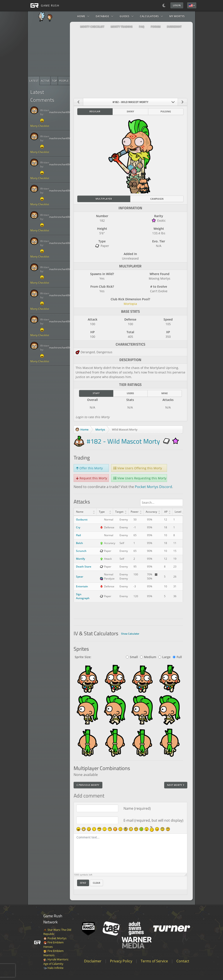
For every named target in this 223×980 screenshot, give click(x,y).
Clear (96, 883)
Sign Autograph (83, 596)
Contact (183, 961)
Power (135, 512)
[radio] (34, 81)
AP (166, 512)
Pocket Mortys (55, 938)
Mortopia (130, 304)
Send (83, 883)
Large (164, 657)
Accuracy (151, 512)
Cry (78, 527)
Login (177, 5)
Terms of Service (154, 961)
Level (178, 512)
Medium (148, 657)
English (191, 5)
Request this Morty (92, 478)
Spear (80, 577)
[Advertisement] (61, 49)
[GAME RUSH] (44, 5)
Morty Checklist (40, 126)
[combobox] (131, 102)
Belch (79, 543)
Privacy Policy (121, 961)
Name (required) (137, 808)
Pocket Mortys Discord (153, 487)
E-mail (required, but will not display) (153, 820)
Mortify (80, 559)
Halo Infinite (53, 968)
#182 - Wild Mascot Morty (123, 441)
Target (119, 512)
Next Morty (176, 785)
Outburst (82, 520)
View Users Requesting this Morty (140, 478)
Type (102, 512)
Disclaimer (93, 961)
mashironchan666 (60, 112)
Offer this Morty (89, 468)
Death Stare (84, 567)
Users (130, 393)
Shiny (130, 111)
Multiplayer (104, 199)
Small (132, 657)
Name (80, 512)
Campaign (157, 199)
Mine (165, 393)
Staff (96, 393)
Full (177, 657)
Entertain (82, 586)
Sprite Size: (83, 657)
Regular (95, 111)
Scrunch (81, 551)
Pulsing (166, 111)
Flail (78, 535)
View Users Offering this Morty (138, 468)
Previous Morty (88, 785)
